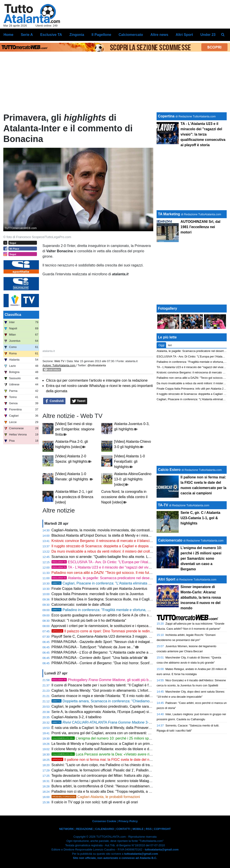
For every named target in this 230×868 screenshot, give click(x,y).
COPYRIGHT (162, 829)
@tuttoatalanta (97, 365)
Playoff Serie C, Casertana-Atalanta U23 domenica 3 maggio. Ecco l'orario (110, 636)
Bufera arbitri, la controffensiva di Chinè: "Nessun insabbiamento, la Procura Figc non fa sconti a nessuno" (135, 786)
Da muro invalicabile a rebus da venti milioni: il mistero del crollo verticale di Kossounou (120, 551)
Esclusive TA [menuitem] (51, 35)
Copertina (166, 116)
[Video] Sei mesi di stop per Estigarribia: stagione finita (75, 429)
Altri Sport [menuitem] (184, 35)
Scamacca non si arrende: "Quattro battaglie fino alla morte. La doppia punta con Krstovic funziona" (129, 557)
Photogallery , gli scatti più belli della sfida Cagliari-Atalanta (124, 680)
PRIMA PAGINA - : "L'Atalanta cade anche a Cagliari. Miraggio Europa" (121, 652)
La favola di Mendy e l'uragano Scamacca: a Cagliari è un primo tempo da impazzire (118, 744)
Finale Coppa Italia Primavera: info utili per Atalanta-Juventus (99, 589)
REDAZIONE (84, 829)
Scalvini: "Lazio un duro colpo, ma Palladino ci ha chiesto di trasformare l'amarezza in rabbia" (125, 765)
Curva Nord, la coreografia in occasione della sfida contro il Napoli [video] (124, 497)
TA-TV (163, 505)
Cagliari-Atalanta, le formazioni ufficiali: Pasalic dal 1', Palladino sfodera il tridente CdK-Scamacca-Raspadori (137, 770)
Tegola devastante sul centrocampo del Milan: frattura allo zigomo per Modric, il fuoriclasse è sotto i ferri (133, 776)
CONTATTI (123, 829)
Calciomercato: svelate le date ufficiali (81, 605)
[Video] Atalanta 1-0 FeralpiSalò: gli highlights (129, 461)
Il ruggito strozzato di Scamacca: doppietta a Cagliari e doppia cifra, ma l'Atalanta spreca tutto (125, 546)
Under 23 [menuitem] (208, 35)
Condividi (54, 401)
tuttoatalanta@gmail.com (162, 850)
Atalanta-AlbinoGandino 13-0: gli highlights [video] (133, 479)
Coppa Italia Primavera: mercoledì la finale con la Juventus (98, 594)
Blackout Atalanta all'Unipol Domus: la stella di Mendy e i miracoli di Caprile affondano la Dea (124, 535)
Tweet (79, 401)
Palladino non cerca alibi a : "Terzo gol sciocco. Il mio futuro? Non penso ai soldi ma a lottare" (129, 573)
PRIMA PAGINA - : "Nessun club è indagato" (102, 642)
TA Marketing (169, 214)
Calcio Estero (169, 470)
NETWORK (67, 829)
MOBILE (138, 829)
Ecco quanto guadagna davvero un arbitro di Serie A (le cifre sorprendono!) (110, 615)
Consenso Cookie (104, 821)
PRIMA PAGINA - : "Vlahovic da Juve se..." (93, 647)
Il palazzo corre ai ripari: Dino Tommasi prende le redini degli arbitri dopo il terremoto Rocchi (130, 631)
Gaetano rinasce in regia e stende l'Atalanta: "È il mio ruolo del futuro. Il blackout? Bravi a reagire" (128, 696)
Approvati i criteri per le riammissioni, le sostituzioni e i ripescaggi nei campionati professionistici (126, 626)
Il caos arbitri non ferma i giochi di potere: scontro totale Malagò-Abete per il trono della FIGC (124, 781)
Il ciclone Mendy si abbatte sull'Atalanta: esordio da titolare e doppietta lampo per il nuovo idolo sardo (131, 749)
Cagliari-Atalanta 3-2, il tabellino (77, 717)
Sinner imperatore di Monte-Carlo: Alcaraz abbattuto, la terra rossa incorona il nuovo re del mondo (201, 597)
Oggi (161, 345)
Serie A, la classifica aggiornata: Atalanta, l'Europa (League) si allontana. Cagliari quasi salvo (124, 712)
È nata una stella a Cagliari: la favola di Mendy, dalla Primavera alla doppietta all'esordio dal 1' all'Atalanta (134, 728)
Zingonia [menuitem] (77, 35)
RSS (149, 829)
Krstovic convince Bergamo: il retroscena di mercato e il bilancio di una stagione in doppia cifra (126, 541)
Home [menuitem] (8, 35)
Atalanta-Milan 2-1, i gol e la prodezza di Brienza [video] (74, 497)
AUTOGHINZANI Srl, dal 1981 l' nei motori (200, 227)
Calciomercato (170, 540)
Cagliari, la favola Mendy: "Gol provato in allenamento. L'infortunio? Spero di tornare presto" (123, 690)
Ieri (170, 345)
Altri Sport (167, 579)
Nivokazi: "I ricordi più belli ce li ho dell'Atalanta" (89, 620)
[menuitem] (223, 35)
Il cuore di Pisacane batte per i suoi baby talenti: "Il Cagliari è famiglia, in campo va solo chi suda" (128, 685)
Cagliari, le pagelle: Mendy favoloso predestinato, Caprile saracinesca (106, 706)
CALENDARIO (104, 829)
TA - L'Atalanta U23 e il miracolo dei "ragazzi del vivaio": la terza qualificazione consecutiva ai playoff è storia (203, 134)
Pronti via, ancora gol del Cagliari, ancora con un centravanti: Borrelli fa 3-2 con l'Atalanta (121, 733)
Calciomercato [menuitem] (131, 35)
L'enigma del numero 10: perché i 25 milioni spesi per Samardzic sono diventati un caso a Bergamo (201, 558)
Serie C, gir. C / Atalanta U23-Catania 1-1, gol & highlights (200, 518)
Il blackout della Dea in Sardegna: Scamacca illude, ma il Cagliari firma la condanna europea (124, 599)
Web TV (59, 361)
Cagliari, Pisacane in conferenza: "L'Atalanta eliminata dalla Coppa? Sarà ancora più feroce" (129, 583)
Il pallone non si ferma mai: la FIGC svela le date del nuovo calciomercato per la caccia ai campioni (136, 760)
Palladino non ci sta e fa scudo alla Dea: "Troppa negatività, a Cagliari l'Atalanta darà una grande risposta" (135, 791)
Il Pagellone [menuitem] (101, 35)
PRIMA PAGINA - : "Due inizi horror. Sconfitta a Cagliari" (111, 663)
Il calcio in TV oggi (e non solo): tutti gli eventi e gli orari (95, 802)
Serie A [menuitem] (27, 35)
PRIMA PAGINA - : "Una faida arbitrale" (98, 658)
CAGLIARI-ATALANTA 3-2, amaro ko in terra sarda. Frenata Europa (134, 722)
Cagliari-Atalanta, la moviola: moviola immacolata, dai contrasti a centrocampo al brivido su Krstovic (130, 530)
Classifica (13, 315)
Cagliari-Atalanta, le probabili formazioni (96, 797)
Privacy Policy (128, 821)
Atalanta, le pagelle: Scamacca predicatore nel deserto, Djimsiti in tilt (113, 578)
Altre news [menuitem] (159, 35)
